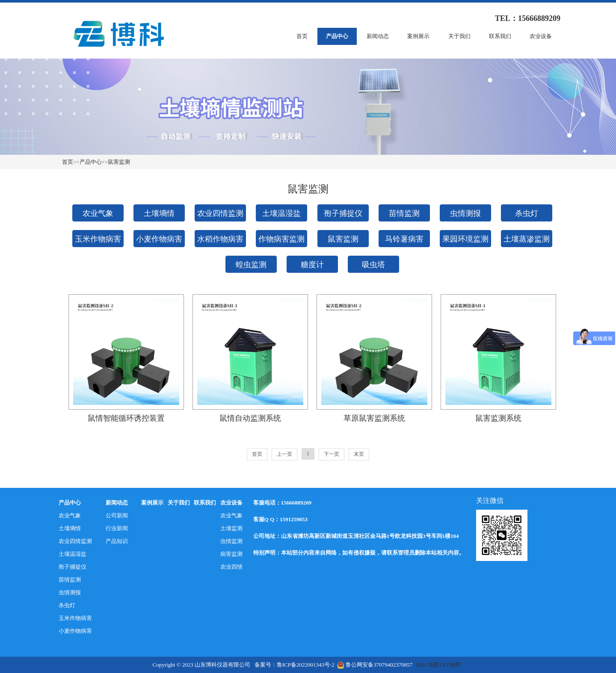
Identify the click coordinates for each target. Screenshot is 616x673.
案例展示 (418, 36)
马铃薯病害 (404, 239)
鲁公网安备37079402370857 (375, 665)
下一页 (332, 454)
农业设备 (541, 36)
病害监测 (231, 554)
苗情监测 (404, 213)
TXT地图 (450, 665)
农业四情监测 (220, 213)
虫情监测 (231, 541)
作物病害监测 (281, 239)
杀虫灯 (527, 213)
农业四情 (231, 567)
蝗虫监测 (251, 265)
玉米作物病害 (98, 239)
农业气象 (98, 213)
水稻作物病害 (220, 239)
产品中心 (337, 36)
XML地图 (427, 665)
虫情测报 (465, 213)
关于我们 (459, 36)
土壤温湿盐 (281, 213)
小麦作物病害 (159, 239)
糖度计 (312, 265)
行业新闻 (117, 528)
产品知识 (117, 541)
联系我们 (500, 36)
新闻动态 (378, 36)
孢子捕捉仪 (343, 213)
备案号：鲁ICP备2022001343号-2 (295, 665)
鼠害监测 (119, 162)
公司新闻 (117, 515)
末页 (359, 454)
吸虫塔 (373, 265)
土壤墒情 (159, 213)
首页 (302, 36)
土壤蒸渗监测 (527, 239)
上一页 (284, 454)
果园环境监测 (465, 239)
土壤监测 (231, 528)
